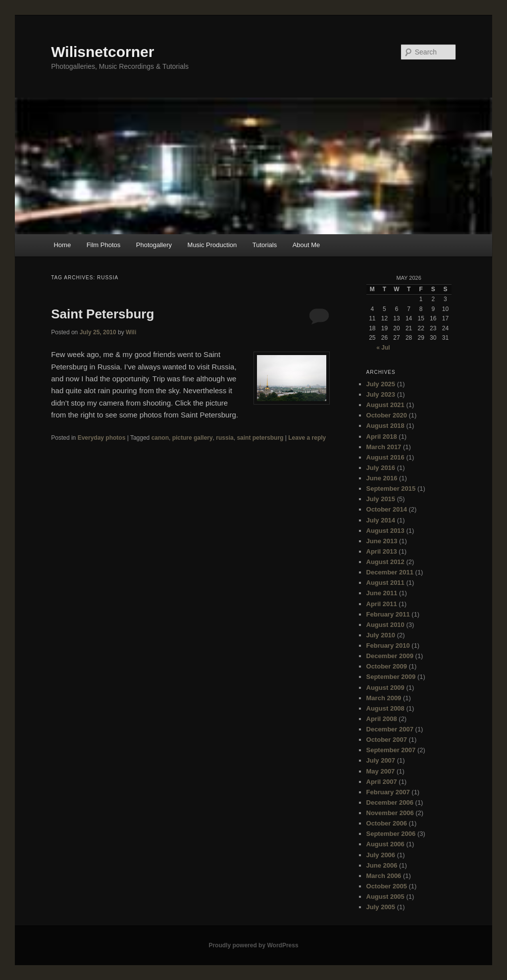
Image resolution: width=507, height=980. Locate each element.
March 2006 (384, 876)
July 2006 (381, 855)
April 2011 (382, 604)
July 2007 (381, 760)
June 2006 (382, 865)
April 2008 (382, 719)
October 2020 (387, 415)
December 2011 (390, 572)
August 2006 (385, 844)
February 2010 (388, 645)
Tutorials (265, 245)
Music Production (212, 245)
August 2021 (385, 405)
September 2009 (391, 677)
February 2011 (388, 614)
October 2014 (387, 509)
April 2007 (382, 782)
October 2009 (387, 666)
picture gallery (193, 438)
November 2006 (390, 813)
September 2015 (391, 489)
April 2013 (382, 551)
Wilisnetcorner (102, 52)
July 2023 (381, 394)
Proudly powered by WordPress (253, 945)
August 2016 (385, 457)
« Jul (383, 348)
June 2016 (382, 478)
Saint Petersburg (102, 314)
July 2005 (381, 907)
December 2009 (390, 656)
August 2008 (385, 708)
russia (225, 438)
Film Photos (104, 245)
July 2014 (381, 520)
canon (160, 438)
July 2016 (381, 468)
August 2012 (385, 562)
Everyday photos (102, 438)
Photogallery (154, 245)
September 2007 (391, 750)
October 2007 (387, 740)
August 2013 (385, 531)
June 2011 (382, 593)
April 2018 (382, 437)
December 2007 (390, 729)
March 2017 (384, 447)
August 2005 (385, 897)
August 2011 (385, 583)
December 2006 (390, 802)
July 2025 (381, 384)
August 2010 (385, 625)
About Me (306, 245)
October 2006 (387, 823)
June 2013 (382, 541)
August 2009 (385, 688)
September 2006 (391, 834)
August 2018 (385, 426)
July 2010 (381, 635)
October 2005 (387, 886)
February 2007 (388, 792)
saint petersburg (260, 438)
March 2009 (384, 698)
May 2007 (381, 771)
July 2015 (381, 499)
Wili (131, 332)
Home (62, 245)
